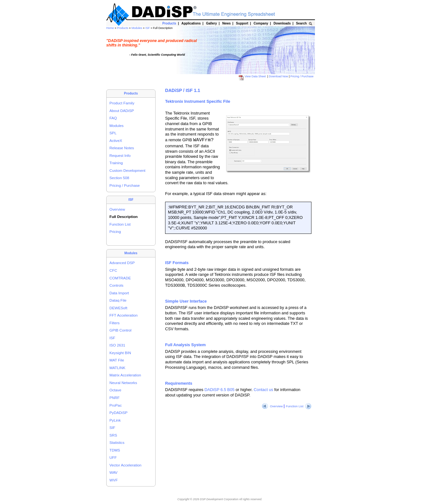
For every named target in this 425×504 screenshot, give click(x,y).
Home (110, 28)
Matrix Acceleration (125, 375)
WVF (114, 480)
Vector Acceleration (125, 465)
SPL (113, 133)
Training (116, 163)
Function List (120, 224)
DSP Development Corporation (219, 499)
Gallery (211, 23)
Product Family (122, 103)
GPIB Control (120, 330)
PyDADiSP (118, 413)
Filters (115, 323)
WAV (113, 472)
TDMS (115, 450)
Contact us (264, 390)
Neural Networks (123, 383)
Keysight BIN (120, 353)
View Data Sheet (253, 76)
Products (123, 28)
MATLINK (117, 368)
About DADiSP (122, 111)
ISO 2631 (117, 345)
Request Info (120, 155)
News (226, 23)
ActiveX (116, 140)
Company (261, 23)
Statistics (117, 442)
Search (301, 23)
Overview (117, 209)
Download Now (279, 76)
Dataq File (118, 300)
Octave (115, 390)
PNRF (115, 398)
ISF (148, 28)
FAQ (113, 118)
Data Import (119, 293)
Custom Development (127, 170)
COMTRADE (120, 278)
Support (242, 23)
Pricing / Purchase (302, 76)
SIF (112, 427)
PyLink (115, 420)
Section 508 (119, 178)
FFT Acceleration (124, 315)
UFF (113, 457)
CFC (113, 270)
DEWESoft (118, 308)
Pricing (115, 231)
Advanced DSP (122, 263)
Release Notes (122, 148)
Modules (137, 28)
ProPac (116, 405)
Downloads (282, 23)
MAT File (117, 360)
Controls (116, 285)
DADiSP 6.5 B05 (219, 390)
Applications (191, 23)
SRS (113, 435)
